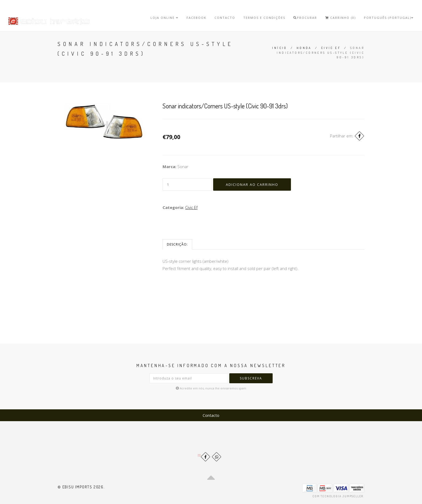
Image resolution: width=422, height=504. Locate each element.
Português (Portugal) (389, 18)
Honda (304, 48)
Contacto (225, 18)
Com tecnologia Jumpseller (338, 496)
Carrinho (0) (340, 18)
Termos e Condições (264, 18)
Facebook (196, 18)
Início (279, 48)
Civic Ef (331, 48)
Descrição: (177, 244)
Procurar (305, 18)
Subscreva (251, 378)
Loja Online (164, 18)
